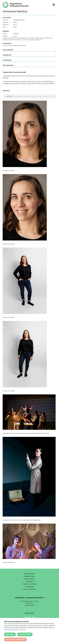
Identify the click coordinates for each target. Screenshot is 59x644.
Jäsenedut (30, 581)
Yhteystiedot (29, 587)
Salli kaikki (10, 634)
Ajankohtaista (29, 579)
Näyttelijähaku (29, 576)
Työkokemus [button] (7, 55)
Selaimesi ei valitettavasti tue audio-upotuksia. (29, 96)
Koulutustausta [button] (8, 50)
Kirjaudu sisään (7, 45)
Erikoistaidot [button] (7, 60)
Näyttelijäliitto (29, 574)
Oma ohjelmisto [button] (8, 65)
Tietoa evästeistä (29, 589)
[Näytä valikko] (54, 5)
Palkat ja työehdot (29, 584)
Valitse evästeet (25, 634)
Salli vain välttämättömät (15, 639)
